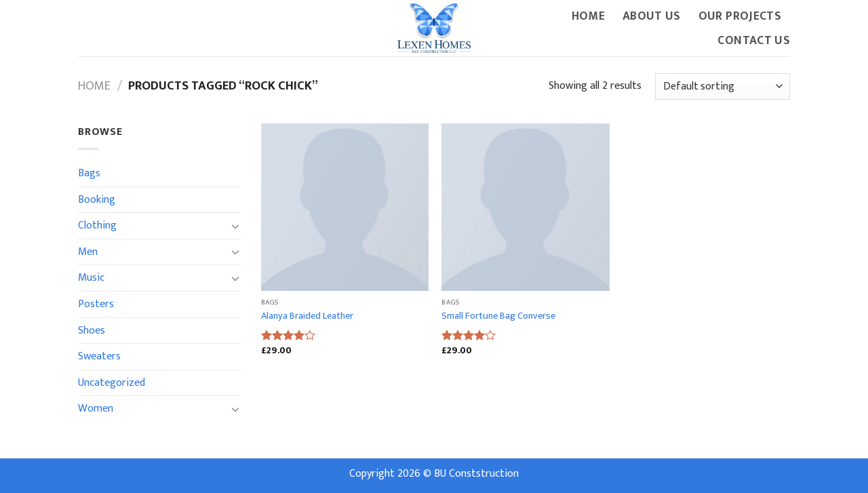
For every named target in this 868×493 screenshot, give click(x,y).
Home (588, 16)
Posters (96, 304)
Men (88, 252)
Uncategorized (112, 383)
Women (96, 409)
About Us (652, 16)
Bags (89, 173)
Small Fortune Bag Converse (498, 316)
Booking (97, 200)
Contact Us (754, 40)
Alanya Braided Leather (307, 316)
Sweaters (99, 356)
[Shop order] (723, 86)
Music (91, 278)
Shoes (92, 331)
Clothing (97, 225)
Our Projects (740, 16)
